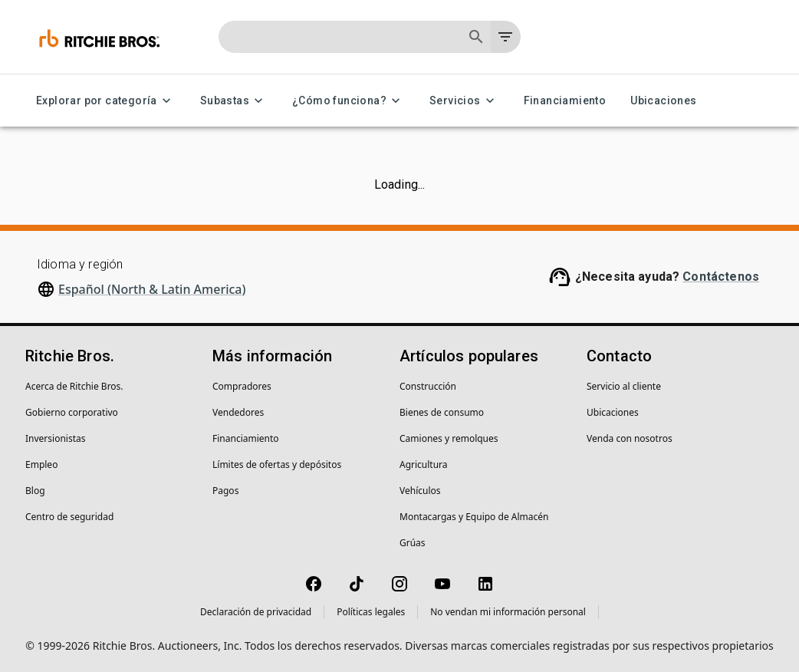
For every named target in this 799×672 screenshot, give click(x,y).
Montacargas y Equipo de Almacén (474, 517)
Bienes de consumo (442, 412)
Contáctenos (721, 277)
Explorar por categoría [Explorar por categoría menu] (106, 101)
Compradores (242, 386)
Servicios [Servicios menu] (464, 101)
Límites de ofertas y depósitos (277, 464)
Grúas (413, 543)
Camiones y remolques (449, 438)
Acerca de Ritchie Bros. (74, 386)
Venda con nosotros (630, 438)
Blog (35, 491)
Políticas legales (371, 612)
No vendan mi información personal (508, 612)
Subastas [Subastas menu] (234, 101)
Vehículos (420, 491)
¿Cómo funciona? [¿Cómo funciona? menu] (349, 101)
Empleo (41, 464)
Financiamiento (565, 101)
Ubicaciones (663, 101)
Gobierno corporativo (72, 412)
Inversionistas (55, 438)
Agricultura (424, 464)
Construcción (428, 386)
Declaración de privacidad (256, 612)
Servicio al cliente (624, 386)
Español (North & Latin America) (152, 289)
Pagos (225, 491)
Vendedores (238, 412)
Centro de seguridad (69, 517)
